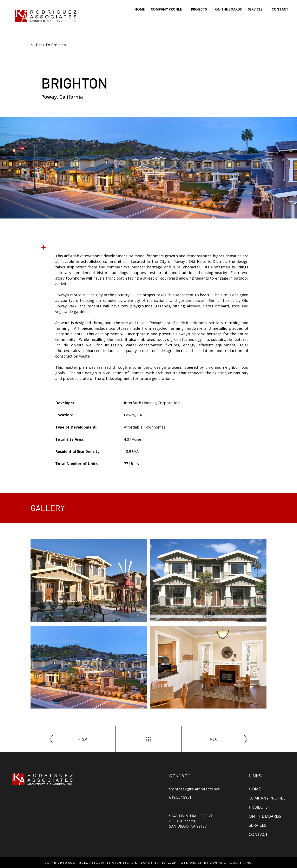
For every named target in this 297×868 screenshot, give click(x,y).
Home (140, 9)
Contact (280, 9)
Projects (199, 9)
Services (258, 825)
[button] (168, 12)
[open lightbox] (89, 580)
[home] (45, 16)
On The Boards (228, 9)
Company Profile (267, 798)
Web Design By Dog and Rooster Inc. (217, 863)
